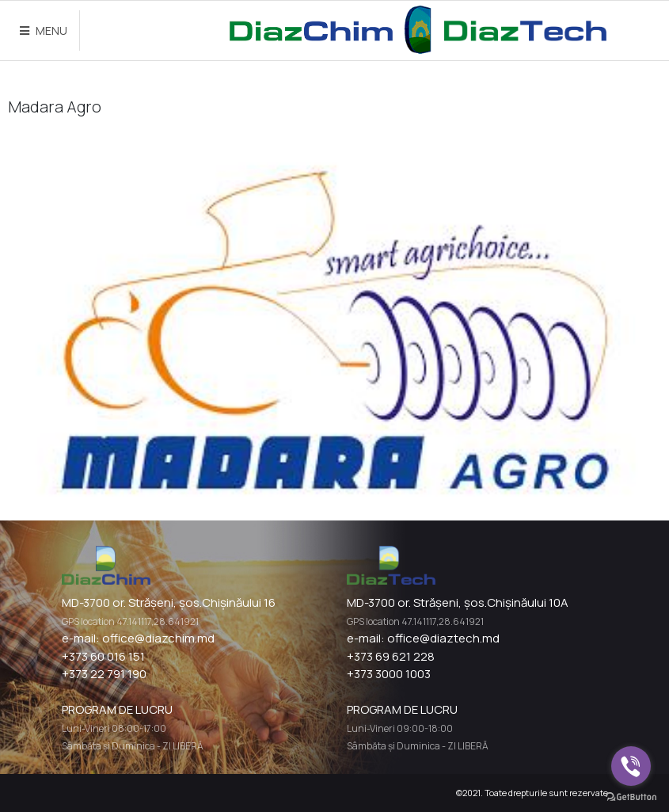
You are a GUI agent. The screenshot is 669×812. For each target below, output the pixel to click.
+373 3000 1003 (389, 674)
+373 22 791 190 (104, 674)
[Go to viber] (631, 766)
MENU (44, 30)
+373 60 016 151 (103, 656)
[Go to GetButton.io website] (631, 796)
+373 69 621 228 (391, 656)
